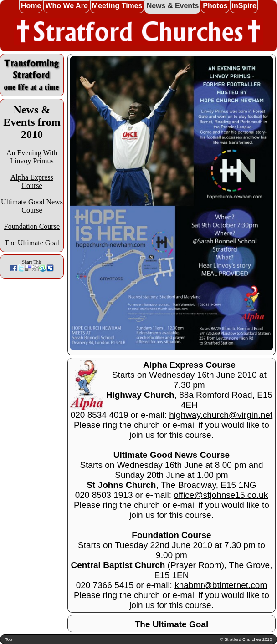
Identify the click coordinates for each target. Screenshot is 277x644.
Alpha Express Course (32, 181)
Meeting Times (117, 6)
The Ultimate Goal (32, 243)
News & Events (173, 6)
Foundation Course (32, 226)
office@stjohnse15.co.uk (221, 495)
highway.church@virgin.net (221, 415)
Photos (215, 6)
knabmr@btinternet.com (221, 585)
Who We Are (66, 6)
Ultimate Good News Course (32, 206)
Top (8, 639)
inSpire (244, 6)
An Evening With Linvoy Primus (32, 157)
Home (31, 6)
